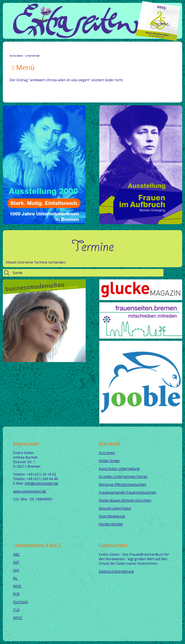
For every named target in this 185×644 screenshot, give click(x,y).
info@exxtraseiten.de (41, 483)
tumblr (53, 51)
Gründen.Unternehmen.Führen (123, 476)
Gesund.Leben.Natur (115, 508)
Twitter (19, 51)
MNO (17, 586)
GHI (16, 570)
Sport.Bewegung (112, 516)
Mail (46, 51)
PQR (16, 594)
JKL (15, 578)
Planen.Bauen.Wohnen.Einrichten (125, 500)
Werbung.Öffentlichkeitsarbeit (122, 484)
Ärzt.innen (107, 453)
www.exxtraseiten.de (30, 491)
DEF (16, 562)
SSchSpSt (20, 602)
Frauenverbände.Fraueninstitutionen (128, 492)
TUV (16, 610)
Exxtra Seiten (16, 56)
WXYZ (18, 618)
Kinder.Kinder (109, 461)
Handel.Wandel (111, 524)
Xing (39, 51)
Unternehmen (32, 56)
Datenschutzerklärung (116, 571)
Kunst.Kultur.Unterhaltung (119, 468)
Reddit (60, 51)
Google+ (26, 51)
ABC (16, 554)
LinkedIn (32, 51)
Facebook (12, 51)
